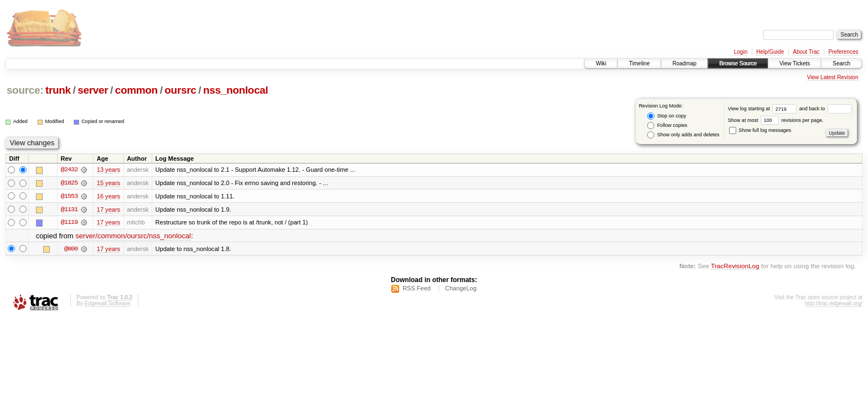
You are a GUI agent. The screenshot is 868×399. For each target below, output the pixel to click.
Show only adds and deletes (683, 135)
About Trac (806, 52)
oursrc (180, 90)
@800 (71, 249)
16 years (108, 196)
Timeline (639, 63)
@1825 (69, 183)
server (93, 90)
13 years (108, 170)
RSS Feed (417, 289)
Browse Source (738, 63)
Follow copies (667, 126)
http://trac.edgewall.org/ (834, 304)
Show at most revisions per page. (776, 120)
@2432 (69, 170)
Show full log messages (760, 130)
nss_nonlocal (236, 90)
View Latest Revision (833, 77)
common (136, 90)
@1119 (69, 223)
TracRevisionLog (735, 266)
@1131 (69, 209)
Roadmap (684, 63)
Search (841, 63)
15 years (108, 183)
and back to (826, 109)
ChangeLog (461, 289)
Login (741, 52)
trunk (58, 90)
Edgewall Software (107, 304)
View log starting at (764, 109)
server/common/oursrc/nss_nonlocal (133, 236)
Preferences (844, 52)
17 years (108, 209)
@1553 (69, 196)
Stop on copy (666, 116)
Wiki (601, 63)
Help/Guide (770, 52)
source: (25, 90)
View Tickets (795, 63)
